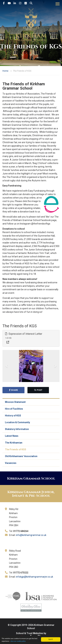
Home (5, 71)
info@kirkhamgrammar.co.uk (31, 535)
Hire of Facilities (14, 409)
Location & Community (17, 422)
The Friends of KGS (16, 449)
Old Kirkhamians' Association (21, 456)
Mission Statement (15, 402)
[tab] (31, 338)
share (13, 390)
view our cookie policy (18, 641)
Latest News (12, 436)
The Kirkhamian (14, 443)
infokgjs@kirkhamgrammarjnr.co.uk (34, 577)
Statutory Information (17, 429)
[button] (7, 366)
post (38, 390)
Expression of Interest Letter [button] (24, 334)
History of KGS (13, 416)
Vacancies (11, 463)
